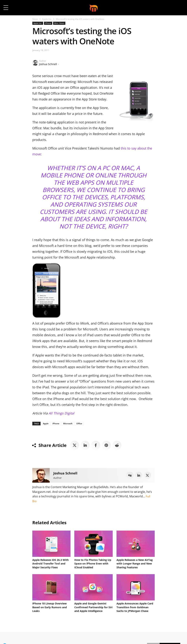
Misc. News (59, 23)
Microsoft (68, 423)
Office (79, 423)
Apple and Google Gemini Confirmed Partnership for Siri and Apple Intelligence (93, 605)
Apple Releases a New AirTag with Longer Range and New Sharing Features (135, 563)
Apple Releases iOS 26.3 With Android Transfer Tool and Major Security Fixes (50, 563)
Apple (46, 423)
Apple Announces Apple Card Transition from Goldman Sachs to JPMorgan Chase (135, 605)
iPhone (48, 23)
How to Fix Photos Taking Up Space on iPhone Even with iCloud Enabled (93, 563)
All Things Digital (61, 413)
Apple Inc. (47, 19)
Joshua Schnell (48, 64)
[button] (179, 8)
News (35, 19)
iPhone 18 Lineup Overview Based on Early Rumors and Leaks (50, 605)
